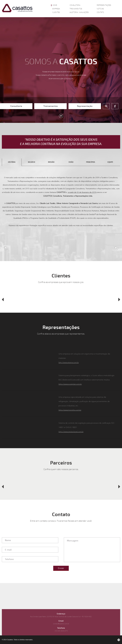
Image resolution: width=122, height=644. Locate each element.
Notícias (100, 9)
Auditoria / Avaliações (79, 12)
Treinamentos (76, 9)
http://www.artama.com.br (69, 363)
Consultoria (75, 5)
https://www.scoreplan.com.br (70, 384)
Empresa (56, 9)
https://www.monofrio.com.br (70, 410)
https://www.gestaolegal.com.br (71, 432)
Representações (104, 5)
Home (55, 5)
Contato (100, 12)
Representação (85, 106)
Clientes (56, 12)
